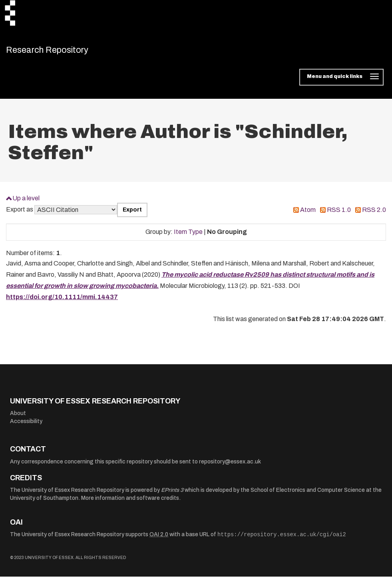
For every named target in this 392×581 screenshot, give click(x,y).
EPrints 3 (172, 494)
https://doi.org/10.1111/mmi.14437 (62, 301)
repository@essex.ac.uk (230, 466)
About (18, 418)
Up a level (26, 202)
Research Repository (62, 52)
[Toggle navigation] (341, 82)
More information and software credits (130, 502)
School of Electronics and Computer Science (308, 494)
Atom (308, 214)
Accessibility (26, 426)
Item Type (188, 236)
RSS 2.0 (374, 214)
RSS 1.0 (339, 214)
